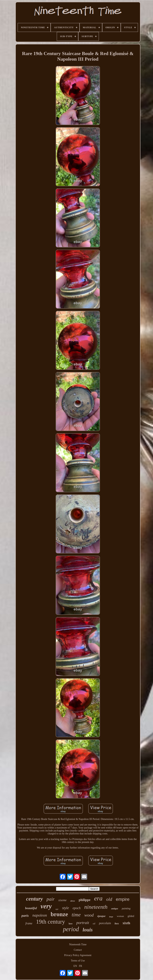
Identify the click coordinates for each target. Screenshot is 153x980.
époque (101, 916)
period (71, 929)
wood (89, 915)
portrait (83, 923)
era (98, 898)
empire (123, 899)
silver (73, 901)
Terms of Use (78, 961)
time (76, 915)
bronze (59, 914)
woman (120, 916)
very (46, 906)
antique (115, 909)
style (66, 908)
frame (29, 923)
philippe (84, 900)
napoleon (40, 915)
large (111, 917)
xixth (126, 923)
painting (126, 909)
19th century (50, 922)
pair (51, 899)
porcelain (105, 923)
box (117, 923)
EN (75, 966)
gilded (131, 916)
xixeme (62, 900)
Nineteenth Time (78, 944)
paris (25, 916)
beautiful (31, 908)
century (34, 899)
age (57, 909)
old (109, 899)
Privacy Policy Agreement (78, 955)
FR (81, 966)
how (71, 924)
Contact (78, 950)
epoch (77, 908)
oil (94, 924)
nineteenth (96, 907)
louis (88, 930)
